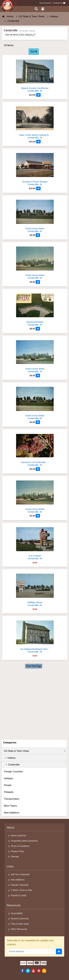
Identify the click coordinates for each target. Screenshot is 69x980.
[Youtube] (33, 971)
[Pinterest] (39, 971)
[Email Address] (31, 951)
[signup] (59, 951)
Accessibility (17, 913)
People (8, 785)
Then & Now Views (20, 924)
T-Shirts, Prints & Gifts (21, 890)
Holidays (8, 778)
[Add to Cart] (38, 95)
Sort (34, 51)
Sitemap (15, 857)
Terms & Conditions (20, 846)
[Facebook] (22, 971)
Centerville (12, 765)
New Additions (11, 813)
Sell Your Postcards (20, 874)
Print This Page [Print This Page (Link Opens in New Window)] (34, 666)
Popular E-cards (19, 895)
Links (10, 866)
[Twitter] (28, 971)
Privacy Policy (18, 851)
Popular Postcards (20, 885)
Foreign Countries (13, 772)
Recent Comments (20, 919)
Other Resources (19, 929)
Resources (14, 905)
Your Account (45, 3)
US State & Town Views (35, 751)
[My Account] (43, 9)
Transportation (12, 799)
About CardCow (18, 836)
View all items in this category (20, 35)
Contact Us (58, 3)
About (11, 828)
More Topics (10, 806)
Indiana (10, 758)
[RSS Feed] (44, 971)
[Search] (36, 9)
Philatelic (9, 792)
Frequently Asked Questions (24, 841)
